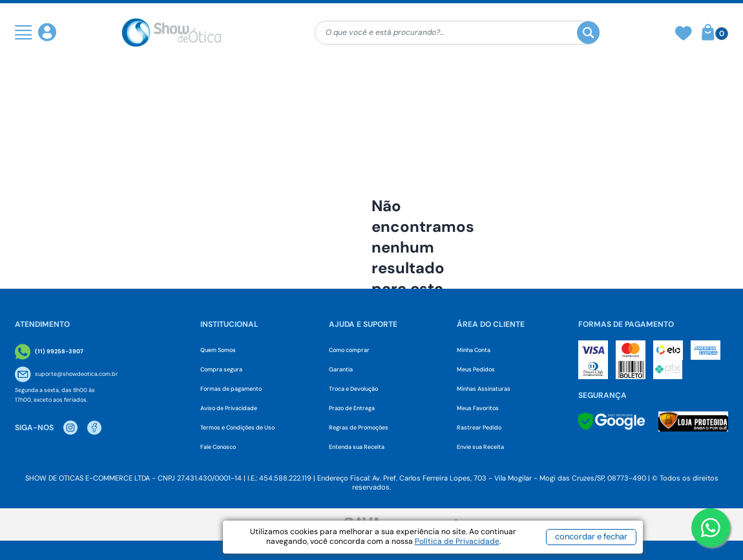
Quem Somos (218, 350)
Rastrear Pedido (479, 428)
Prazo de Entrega (352, 408)
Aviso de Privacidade (229, 408)
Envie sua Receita (480, 447)
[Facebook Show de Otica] (94, 428)
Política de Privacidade (457, 541)
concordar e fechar (591, 536)
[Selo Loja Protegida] (693, 421)
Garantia (341, 369)
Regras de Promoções (359, 428)
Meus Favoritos (478, 408)
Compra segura (221, 369)
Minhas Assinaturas (484, 389)
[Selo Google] (612, 421)
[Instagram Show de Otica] (70, 428)
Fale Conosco (218, 447)
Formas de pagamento (231, 389)
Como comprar (349, 350)
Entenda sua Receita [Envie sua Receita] (357, 447)
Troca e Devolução (353, 389)
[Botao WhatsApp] (711, 528)
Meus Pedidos (476, 369)
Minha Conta (474, 350)
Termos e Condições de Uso (237, 428)
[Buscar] (588, 33)
